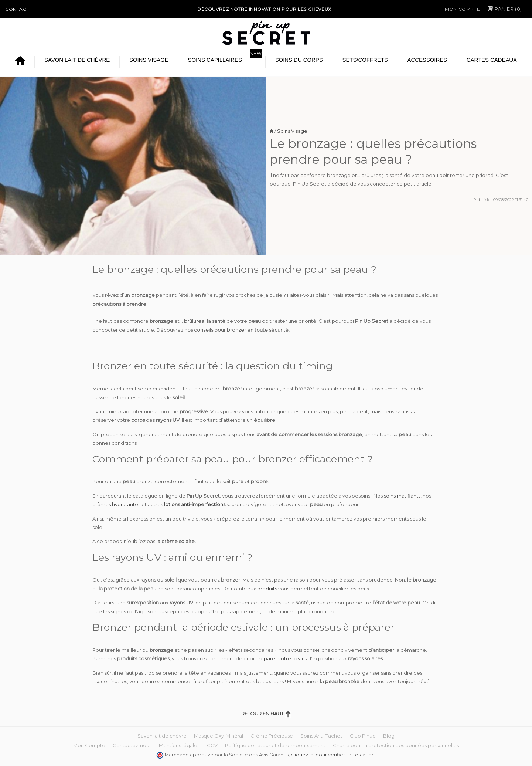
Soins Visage (149, 60)
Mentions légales (179, 745)
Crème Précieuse (272, 736)
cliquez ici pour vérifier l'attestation (333, 755)
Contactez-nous (132, 745)
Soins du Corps (299, 60)
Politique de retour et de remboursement (275, 745)
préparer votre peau (280, 658)
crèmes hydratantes (116, 504)
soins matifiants (402, 496)
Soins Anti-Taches (321, 736)
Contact (17, 9)
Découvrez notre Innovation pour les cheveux (264, 9)
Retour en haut (266, 714)
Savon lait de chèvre (77, 60)
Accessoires (427, 60)
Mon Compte (462, 9)
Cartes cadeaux (492, 60)
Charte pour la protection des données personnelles (396, 745)
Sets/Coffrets (365, 60)
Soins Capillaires (215, 60)
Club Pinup (363, 736)
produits (268, 589)
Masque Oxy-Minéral (219, 736)
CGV (212, 745)
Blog (389, 736)
